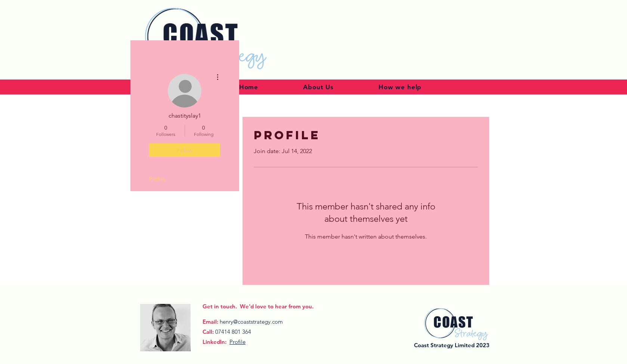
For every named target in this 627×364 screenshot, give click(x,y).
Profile (157, 179)
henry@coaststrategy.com (251, 322)
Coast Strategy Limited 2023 (452, 345)
